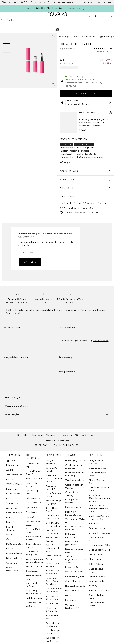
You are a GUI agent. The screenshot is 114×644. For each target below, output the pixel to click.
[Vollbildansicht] (53, 85)
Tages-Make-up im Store (98, 474)
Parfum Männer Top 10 (33, 473)
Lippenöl (30, 517)
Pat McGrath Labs (15, 558)
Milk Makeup (12, 465)
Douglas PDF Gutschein (52, 469)
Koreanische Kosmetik (32, 485)
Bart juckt (70, 595)
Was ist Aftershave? (75, 572)
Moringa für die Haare (34, 577)
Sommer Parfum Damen (96, 604)
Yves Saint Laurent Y (51, 487)
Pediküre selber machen (34, 538)
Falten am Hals (72, 591)
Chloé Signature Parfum (53, 557)
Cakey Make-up (73, 581)
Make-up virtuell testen (96, 570)
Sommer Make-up (74, 507)
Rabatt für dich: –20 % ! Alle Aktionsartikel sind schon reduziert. (53, 8)
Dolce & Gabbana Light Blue (53, 548)
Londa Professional (12, 569)
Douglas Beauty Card (99, 550)
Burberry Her (52, 603)
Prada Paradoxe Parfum (53, 495)
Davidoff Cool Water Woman (53, 517)
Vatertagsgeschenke (75, 480)
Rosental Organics (11, 529)
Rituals (9, 517)
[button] (57, 397)
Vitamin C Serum (34, 566)
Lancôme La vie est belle (53, 565)
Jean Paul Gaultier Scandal (54, 532)
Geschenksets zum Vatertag (74, 486)
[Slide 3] (7, 58)
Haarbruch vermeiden (76, 586)
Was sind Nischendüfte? (72, 606)
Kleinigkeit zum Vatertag (73, 501)
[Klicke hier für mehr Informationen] (84, 8)
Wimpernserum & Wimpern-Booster (35, 560)
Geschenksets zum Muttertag (74, 467)
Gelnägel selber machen (34, 546)
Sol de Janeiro (13, 494)
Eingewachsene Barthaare (34, 604)
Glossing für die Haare (34, 531)
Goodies (81, 3)
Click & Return (95, 559)
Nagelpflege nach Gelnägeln (34, 592)
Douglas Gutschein (50, 462)
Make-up (76, 37)
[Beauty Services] (89, 16)
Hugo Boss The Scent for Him (53, 639)
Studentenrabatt (96, 523)
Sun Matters (12, 503)
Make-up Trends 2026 (97, 539)
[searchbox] (57, 20)
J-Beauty (93, 586)
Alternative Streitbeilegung (59, 435)
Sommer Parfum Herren (96, 597)
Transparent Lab (14, 475)
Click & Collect (96, 555)
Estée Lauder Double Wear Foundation (52, 581)
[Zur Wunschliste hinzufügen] (53, 37)
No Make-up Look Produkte (74, 528)
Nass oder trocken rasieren (74, 551)
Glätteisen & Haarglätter (32, 553)
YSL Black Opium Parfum (54, 632)
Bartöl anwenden (34, 598)
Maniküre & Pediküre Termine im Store (99, 518)
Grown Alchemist (14, 553)
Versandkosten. (101, 341)
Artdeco (10, 534)
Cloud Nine (12, 563)
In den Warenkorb (86, 93)
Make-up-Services (97, 468)
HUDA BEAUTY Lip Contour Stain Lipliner (54, 478)
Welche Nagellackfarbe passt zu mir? (76, 559)
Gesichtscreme (33, 571)
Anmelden (30, 262)
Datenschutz (23, 435)
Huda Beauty (12, 489)
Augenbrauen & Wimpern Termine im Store (99, 509)
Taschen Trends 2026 (99, 545)
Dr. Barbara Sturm (15, 544)
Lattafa (10, 480)
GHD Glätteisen (33, 503)
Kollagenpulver (33, 498)
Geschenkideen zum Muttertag (75, 474)
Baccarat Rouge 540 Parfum (53, 502)
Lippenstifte (32, 508)
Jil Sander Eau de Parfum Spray (54, 590)
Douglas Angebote (98, 528)
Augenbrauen (89, 37)
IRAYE (9, 499)
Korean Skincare (34, 478)
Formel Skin (12, 522)
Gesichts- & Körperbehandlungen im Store (99, 498)
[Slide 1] (7, 40)
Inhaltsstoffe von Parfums (34, 585)
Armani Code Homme (52, 539)
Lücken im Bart (72, 567)
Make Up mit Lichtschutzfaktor (74, 513)
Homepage (64, 37)
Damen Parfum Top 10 (33, 465)
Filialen (108, 3)
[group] (7, 53)
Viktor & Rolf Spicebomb (52, 610)
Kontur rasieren (73, 600)
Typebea (10, 461)
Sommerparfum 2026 (99, 591)
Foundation (31, 512)
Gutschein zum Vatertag (73, 494)
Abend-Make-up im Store (98, 482)
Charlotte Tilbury (14, 513)
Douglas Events (96, 581)
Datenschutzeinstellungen (57, 441)
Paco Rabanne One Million (53, 625)
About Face (12, 508)
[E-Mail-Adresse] (46, 253)
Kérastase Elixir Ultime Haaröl (53, 598)
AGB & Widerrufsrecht (86, 435)
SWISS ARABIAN (14, 484)
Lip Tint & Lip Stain (32, 492)
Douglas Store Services (96, 462)
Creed (9, 539)
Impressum (38, 435)
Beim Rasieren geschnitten (72, 543)
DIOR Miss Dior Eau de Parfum (53, 525)
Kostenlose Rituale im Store (99, 489)
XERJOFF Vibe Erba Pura (52, 510)
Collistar (10, 549)
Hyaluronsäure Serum (33, 523)
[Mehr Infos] (110, 113)
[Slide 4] (7, 66)
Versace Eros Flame (52, 617)
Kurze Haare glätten (75, 576)
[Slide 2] (7, 49)
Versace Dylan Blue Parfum (53, 572)
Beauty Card (95, 3)
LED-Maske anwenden (71, 536)
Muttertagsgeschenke (76, 461)
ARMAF (10, 470)
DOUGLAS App (96, 564)
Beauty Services (66, 3)
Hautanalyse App (97, 576)
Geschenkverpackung (99, 533)
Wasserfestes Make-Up (75, 521)
